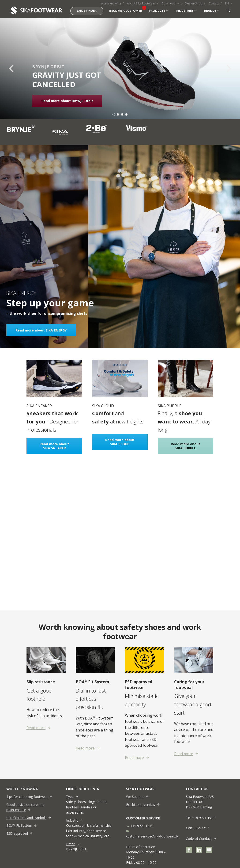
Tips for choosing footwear (27, 797)
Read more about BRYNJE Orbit (67, 101)
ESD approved (17, 833)
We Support (135, 797)
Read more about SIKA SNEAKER (54, 446)
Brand (71, 844)
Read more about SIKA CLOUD (120, 442)
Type (70, 797)
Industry (72, 820)
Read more (36, 728)
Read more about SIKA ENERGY (41, 330)
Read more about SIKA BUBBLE (186, 446)
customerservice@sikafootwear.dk (152, 836)
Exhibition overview (141, 805)
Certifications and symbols (26, 818)
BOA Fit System (19, 825)
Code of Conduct (199, 839)
